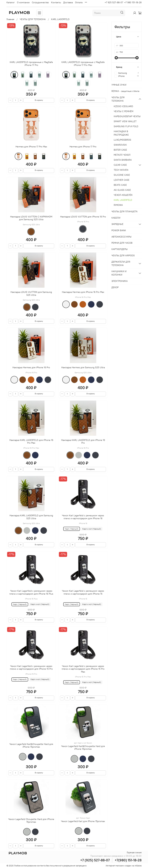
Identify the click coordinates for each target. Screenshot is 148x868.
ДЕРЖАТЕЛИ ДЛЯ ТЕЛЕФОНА (121, 263)
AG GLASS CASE (122, 190)
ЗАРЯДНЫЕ (117, 224)
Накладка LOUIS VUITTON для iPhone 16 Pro (83, 217)
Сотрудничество (40, 2)
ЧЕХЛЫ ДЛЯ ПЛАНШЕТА (124, 211)
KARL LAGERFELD (123, 200)
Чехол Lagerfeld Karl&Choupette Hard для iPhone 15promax (31, 746)
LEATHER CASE (122, 180)
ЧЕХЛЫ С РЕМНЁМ (123, 111)
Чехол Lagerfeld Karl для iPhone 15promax (83, 821)
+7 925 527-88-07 (114, 2)
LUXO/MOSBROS (122, 140)
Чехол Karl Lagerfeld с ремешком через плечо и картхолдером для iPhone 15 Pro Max (83, 669)
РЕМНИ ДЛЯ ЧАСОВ (122, 243)
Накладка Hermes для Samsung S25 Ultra (83, 367)
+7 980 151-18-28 (133, 2)
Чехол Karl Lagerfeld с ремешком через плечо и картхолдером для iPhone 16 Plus (31, 592)
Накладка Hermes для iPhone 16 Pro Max (83, 292)
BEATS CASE (120, 185)
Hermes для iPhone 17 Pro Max (31, 147)
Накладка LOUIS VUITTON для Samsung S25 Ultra (31, 293)
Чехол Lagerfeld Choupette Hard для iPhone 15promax (31, 821)
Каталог (11, 2)
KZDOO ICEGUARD (123, 106)
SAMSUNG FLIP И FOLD (126, 126)
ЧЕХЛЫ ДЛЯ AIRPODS (123, 255)
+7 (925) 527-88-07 (95, 860)
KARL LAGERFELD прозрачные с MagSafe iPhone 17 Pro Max (83, 64)
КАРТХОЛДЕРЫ (120, 249)
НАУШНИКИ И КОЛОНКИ (119, 273)
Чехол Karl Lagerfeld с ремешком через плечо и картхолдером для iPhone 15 (83, 592)
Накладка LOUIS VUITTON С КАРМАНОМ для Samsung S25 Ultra (31, 218)
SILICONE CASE (122, 175)
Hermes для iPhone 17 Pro (83, 147)
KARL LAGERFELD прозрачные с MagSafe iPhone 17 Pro (31, 64)
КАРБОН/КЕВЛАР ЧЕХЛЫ (127, 116)
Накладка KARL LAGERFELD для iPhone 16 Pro (83, 442)
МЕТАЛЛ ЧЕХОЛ (122, 155)
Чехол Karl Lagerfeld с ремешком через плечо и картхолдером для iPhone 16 (83, 517)
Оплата (79, 2)
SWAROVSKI (120, 145)
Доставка (68, 2)
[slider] (116, 58)
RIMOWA (118, 205)
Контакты (56, 2)
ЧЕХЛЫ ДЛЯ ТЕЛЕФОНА (33, 19)
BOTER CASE (120, 150)
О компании (23, 2)
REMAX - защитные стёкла (125, 91)
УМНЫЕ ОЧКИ (119, 85)
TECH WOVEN (121, 170)
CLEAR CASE (120, 165)
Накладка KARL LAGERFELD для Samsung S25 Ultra (31, 517)
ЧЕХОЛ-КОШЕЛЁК (123, 195)
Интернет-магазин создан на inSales (124, 866)
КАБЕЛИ (116, 218)
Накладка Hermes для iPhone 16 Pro (31, 367)
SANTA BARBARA (123, 160)
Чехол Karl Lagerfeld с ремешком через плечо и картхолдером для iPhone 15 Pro (31, 668)
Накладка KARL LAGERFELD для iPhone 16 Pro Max (31, 442)
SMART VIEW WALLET (125, 121)
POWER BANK (119, 230)
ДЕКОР (115, 287)
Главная (10, 19)
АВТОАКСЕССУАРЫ (121, 237)
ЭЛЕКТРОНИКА (120, 281)
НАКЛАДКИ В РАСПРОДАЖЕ (121, 133)
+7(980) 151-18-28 (128, 860)
